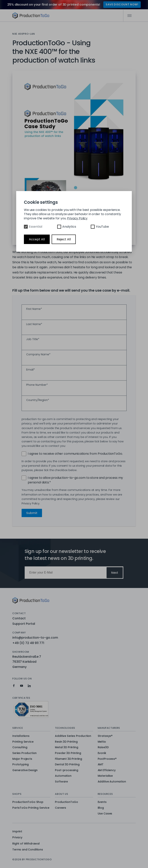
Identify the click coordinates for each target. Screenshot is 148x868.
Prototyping (21, 765)
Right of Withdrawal (26, 844)
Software (61, 782)
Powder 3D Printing (68, 753)
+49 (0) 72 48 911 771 (28, 643)
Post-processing (67, 770)
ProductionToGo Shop (28, 802)
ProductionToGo (66, 802)
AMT (101, 765)
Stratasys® (105, 736)
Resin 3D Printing (66, 742)
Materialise (105, 776)
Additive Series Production (73, 736)
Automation (63, 776)
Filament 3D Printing (69, 759)
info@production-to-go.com (35, 638)
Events (102, 802)
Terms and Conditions (28, 850)
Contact (19, 618)
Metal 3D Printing (66, 747)
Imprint (17, 831)
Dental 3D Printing (67, 765)
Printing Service (23, 742)
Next (115, 573)
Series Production (24, 753)
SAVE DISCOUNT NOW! (122, 4)
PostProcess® (107, 759)
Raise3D (103, 747)
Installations (21, 736)
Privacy (17, 837)
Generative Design (25, 770)
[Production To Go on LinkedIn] (29, 686)
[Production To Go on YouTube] (22, 686)
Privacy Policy (77, 218)
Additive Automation (112, 782)
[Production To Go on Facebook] (14, 686)
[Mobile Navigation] (129, 16)
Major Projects (22, 759)
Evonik (102, 753)
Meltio (102, 742)
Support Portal (24, 624)
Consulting (20, 747)
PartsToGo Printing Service (31, 808)
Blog (101, 808)
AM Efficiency (107, 770)
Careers (61, 808)
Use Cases (105, 814)
